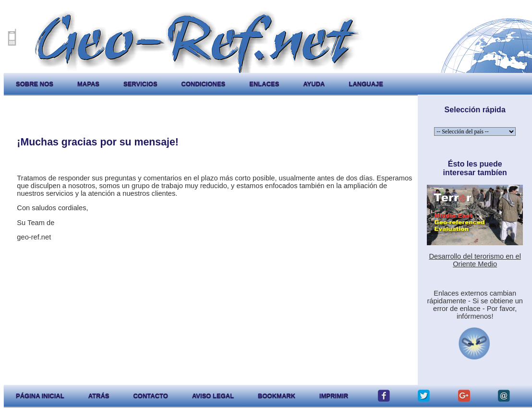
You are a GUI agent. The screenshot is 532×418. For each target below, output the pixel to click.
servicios (140, 84)
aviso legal (213, 396)
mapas (88, 84)
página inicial (40, 396)
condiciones (204, 84)
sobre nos (35, 84)
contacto (150, 396)
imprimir (334, 396)
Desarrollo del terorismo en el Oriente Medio (475, 260)
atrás (99, 396)
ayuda (314, 84)
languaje (366, 84)
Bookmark (277, 396)
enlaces (264, 84)
